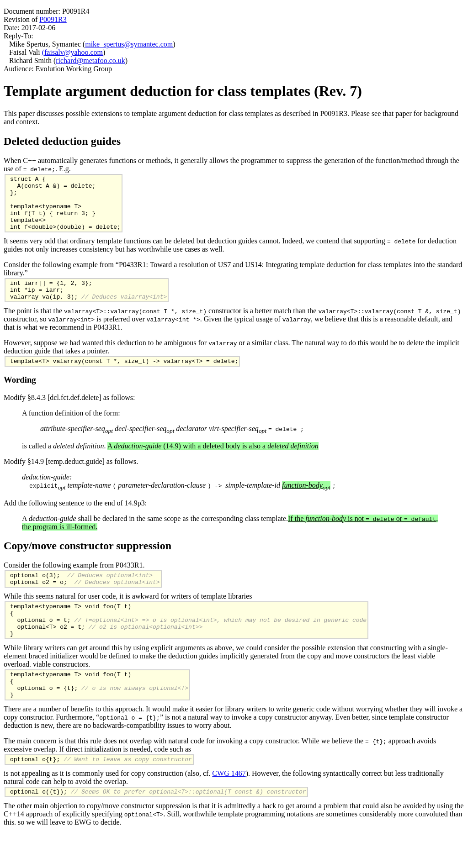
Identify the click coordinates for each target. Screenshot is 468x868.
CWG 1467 (229, 806)
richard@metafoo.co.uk (90, 60)
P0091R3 (53, 19)
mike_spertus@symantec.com (129, 44)
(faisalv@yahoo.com (72, 52)
